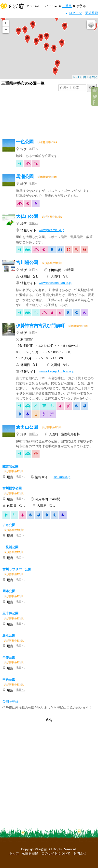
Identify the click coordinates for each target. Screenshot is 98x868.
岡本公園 (9, 591)
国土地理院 (90, 77)
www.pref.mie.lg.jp (52, 230)
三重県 (67, 6)
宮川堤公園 (27, 263)
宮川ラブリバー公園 (17, 569)
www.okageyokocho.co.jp (56, 371)
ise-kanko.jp (62, 477)
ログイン (75, 13)
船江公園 (9, 635)
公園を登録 (30, 853)
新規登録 (92, 13)
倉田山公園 (27, 427)
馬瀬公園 (25, 177)
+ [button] (6, 23)
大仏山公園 (27, 216)
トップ (14, 853)
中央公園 (9, 679)
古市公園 (9, 525)
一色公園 (25, 142)
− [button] (6, 30)
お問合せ (80, 853)
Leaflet (77, 77)
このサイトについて (56, 853)
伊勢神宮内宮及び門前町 (40, 326)
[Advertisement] (49, 116)
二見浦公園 (10, 547)
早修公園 (9, 657)
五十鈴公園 (10, 613)
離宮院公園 (10, 466)
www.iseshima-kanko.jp (55, 283)
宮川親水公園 (12, 488)
